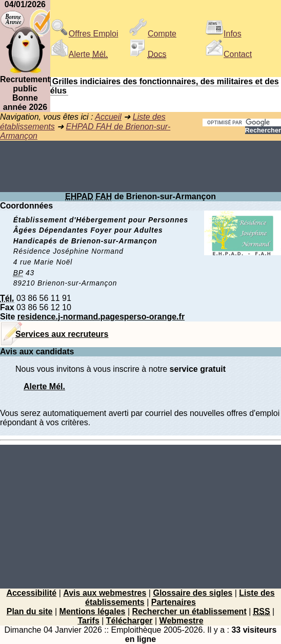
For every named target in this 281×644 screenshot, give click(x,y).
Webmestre (182, 621)
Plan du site (30, 611)
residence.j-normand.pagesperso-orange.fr (101, 317)
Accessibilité (31, 593)
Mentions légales (93, 611)
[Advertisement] (140, 166)
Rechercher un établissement (189, 611)
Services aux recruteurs (62, 334)
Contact (228, 54)
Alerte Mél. (44, 386)
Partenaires (174, 602)
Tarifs (88, 621)
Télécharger (129, 621)
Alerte (79, 54)
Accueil (108, 117)
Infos (223, 34)
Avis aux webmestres (105, 593)
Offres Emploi (84, 34)
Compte (153, 34)
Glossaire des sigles (193, 593)
